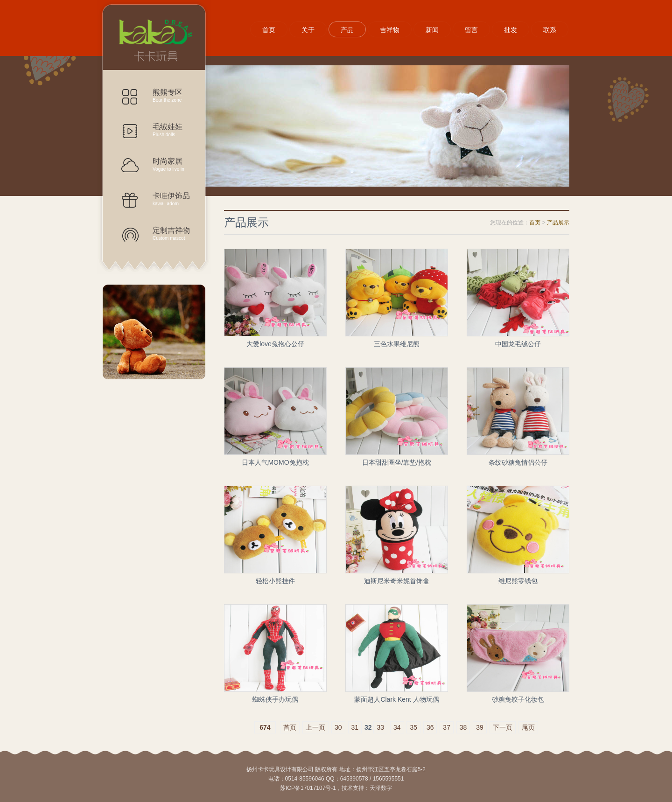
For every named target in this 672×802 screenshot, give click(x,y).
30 (338, 727)
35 (413, 727)
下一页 (503, 727)
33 (380, 727)
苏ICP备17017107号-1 (308, 788)
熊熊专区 (163, 95)
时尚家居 (163, 164)
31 (355, 727)
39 (480, 727)
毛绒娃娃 (163, 130)
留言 (471, 30)
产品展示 (154, 37)
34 (397, 727)
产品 (347, 30)
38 (463, 727)
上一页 (315, 727)
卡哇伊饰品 (163, 199)
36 (430, 727)
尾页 (528, 727)
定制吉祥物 (163, 234)
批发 (511, 30)
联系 (550, 30)
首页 (269, 30)
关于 (308, 30)
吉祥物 (390, 30)
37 (447, 727)
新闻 (432, 30)
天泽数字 (381, 788)
